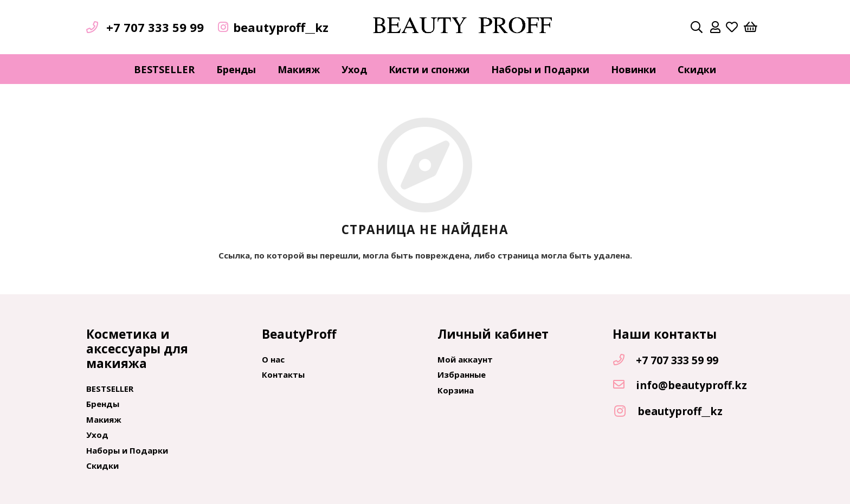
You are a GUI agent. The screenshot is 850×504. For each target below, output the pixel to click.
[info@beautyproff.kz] (624, 385)
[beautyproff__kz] (625, 412)
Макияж (104, 419)
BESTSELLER (110, 389)
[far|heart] (732, 27)
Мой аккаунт (465, 359)
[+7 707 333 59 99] (624, 360)
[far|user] (715, 27)
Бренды (103, 404)
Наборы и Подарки (127, 450)
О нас (273, 359)
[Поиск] (697, 27)
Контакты (283, 374)
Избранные (462, 374)
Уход (97, 435)
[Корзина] (751, 27)
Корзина (456, 390)
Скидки (102, 466)
